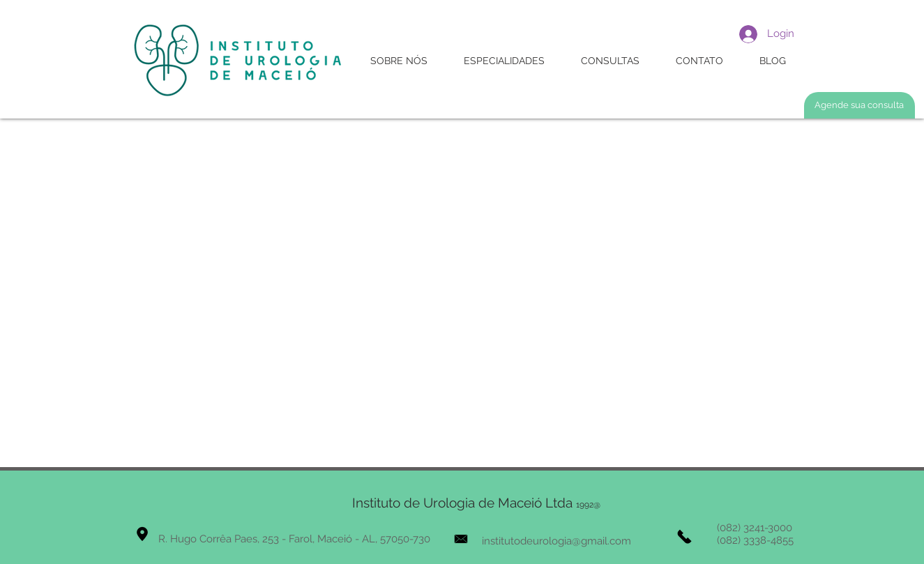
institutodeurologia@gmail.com (556, 541)
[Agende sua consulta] (859, 105)
